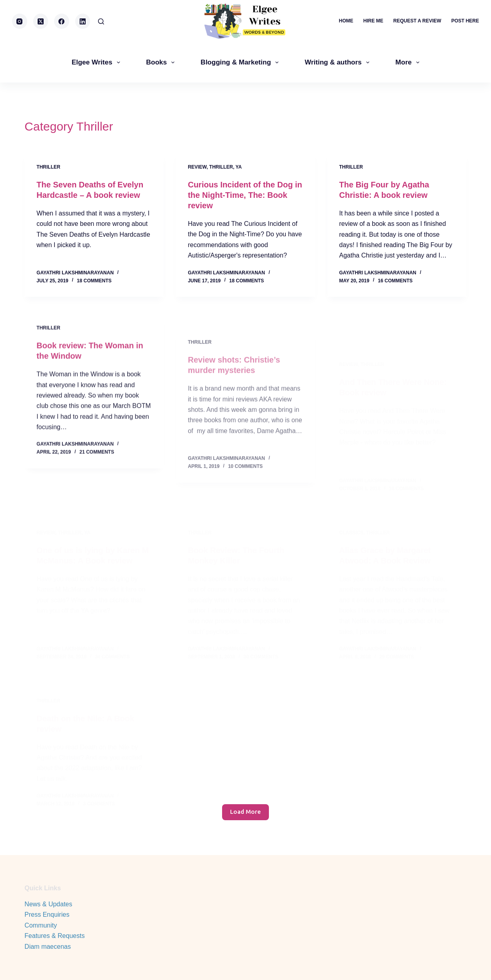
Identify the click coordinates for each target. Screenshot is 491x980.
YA (239, 167)
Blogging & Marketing (241, 62)
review (197, 167)
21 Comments (97, 461)
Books (162, 62)
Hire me (373, 21)
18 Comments (94, 281)
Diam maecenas (48, 947)
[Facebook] (62, 21)
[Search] (101, 21)
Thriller (48, 167)
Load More (245, 812)
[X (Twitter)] (41, 21)
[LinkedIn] (83, 21)
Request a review (417, 21)
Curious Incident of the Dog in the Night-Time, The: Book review (245, 195)
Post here (465, 21)
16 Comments (395, 281)
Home (346, 21)
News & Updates (48, 904)
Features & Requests (54, 936)
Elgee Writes (97, 62)
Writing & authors (339, 62)
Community (41, 925)
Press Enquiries (47, 915)
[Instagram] (20, 21)
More (409, 62)
